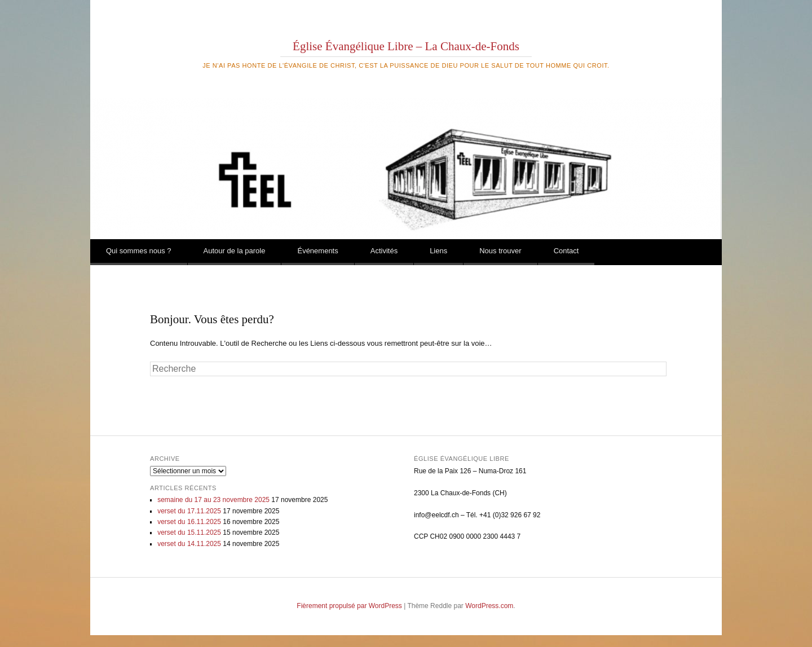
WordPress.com (489, 606)
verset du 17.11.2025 (189, 511)
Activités (384, 251)
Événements (317, 251)
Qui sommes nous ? (139, 251)
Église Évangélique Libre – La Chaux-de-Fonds (406, 46)
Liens (438, 251)
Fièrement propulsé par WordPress (349, 606)
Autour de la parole (235, 251)
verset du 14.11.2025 (189, 544)
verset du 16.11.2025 (189, 522)
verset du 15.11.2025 (189, 532)
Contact (566, 251)
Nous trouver (500, 251)
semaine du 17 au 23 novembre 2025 (213, 500)
